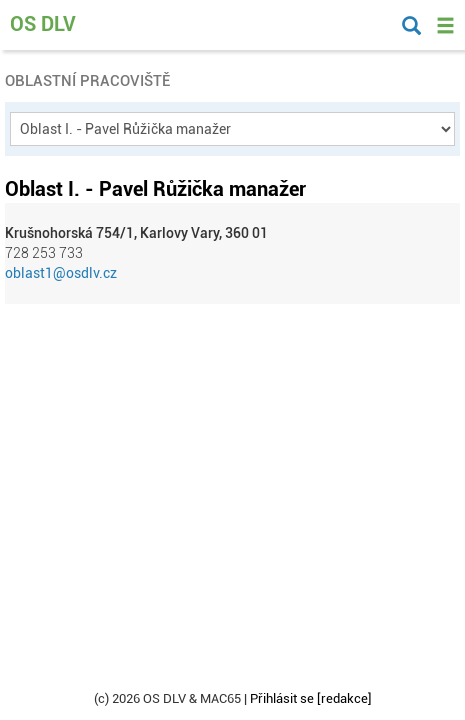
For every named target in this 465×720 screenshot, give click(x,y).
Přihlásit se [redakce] (311, 698)
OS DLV (43, 24)
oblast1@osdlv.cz (61, 273)
